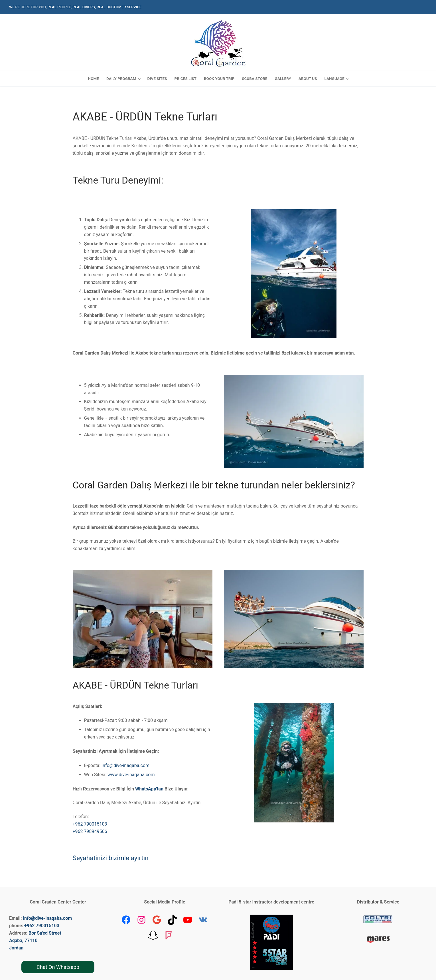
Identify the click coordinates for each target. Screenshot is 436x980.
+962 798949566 (90, 831)
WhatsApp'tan (149, 789)
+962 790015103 (90, 824)
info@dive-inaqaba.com (125, 765)
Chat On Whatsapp (58, 967)
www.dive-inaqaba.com (131, 775)
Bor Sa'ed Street (45, 933)
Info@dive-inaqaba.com (47, 918)
